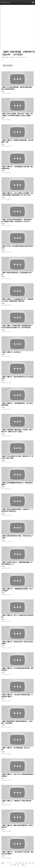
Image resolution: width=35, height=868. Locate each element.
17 (11, 865)
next (23, 865)
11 (16, 863)
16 (33, 863)
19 (18, 865)
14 (26, 863)
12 (20, 863)
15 (29, 863)
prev (3, 863)
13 (23, 863)
